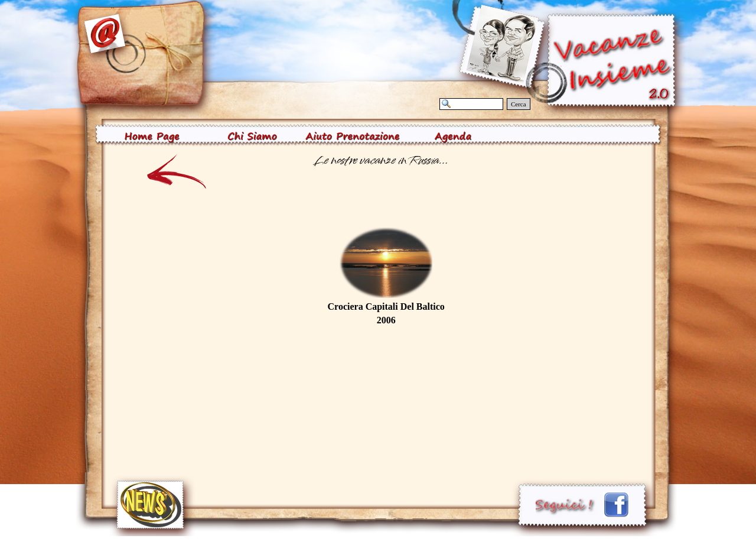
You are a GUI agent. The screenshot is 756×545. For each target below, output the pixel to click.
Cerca (519, 104)
